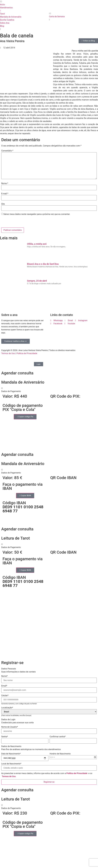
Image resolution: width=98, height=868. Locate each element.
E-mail (5, 194)
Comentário (7, 151)
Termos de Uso (8, 353)
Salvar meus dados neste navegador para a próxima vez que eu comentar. (37, 214)
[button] (49, 390)
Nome (5, 183)
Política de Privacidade (27, 353)
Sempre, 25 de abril (37, 281)
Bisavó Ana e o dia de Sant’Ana (43, 264)
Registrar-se (49, 782)
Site (3, 204)
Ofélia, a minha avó (37, 244)
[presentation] (19, 222)
